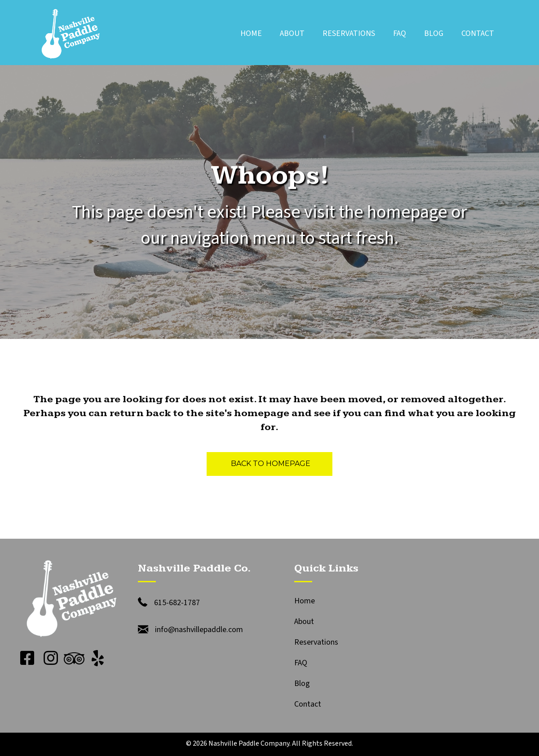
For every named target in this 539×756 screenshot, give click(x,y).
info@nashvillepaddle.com (199, 630)
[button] (27, 658)
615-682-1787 (177, 603)
